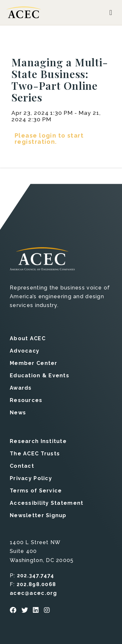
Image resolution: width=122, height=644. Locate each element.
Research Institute (38, 441)
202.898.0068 (36, 584)
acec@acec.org (34, 593)
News (18, 413)
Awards (21, 388)
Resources (26, 400)
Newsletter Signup (38, 515)
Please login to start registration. (49, 139)
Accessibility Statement (47, 503)
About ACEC (28, 338)
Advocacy (25, 351)
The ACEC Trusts (35, 454)
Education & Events (40, 376)
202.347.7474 (35, 576)
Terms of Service (36, 491)
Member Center (34, 363)
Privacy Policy (31, 478)
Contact (22, 466)
